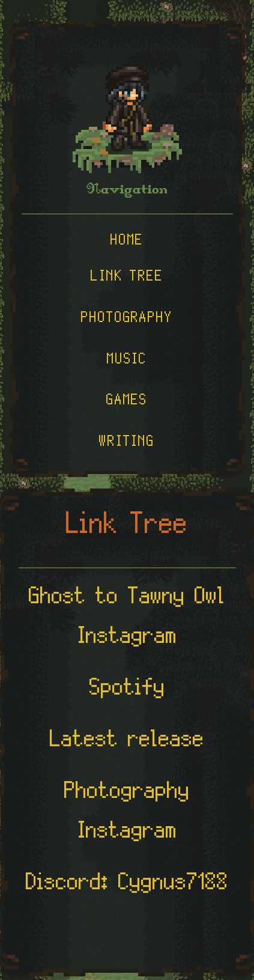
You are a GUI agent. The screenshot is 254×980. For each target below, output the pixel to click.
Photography (127, 320)
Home (127, 242)
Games (127, 403)
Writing (127, 444)
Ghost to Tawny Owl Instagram (127, 620)
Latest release (127, 743)
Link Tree (127, 279)
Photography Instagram (127, 815)
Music (127, 362)
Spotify (127, 692)
